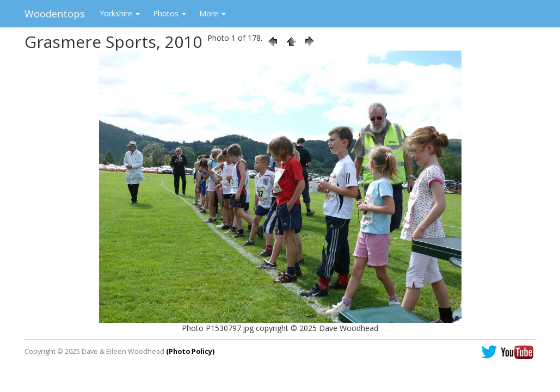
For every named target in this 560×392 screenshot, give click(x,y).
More (213, 13)
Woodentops (55, 14)
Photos (170, 13)
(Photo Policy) (190, 351)
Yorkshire (120, 13)
